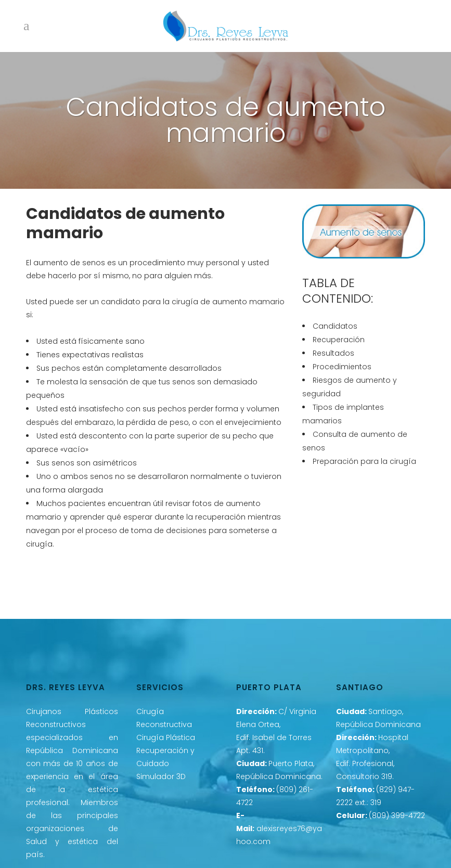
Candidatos (335, 326)
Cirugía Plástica (166, 737)
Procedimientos (342, 367)
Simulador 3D (161, 776)
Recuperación (339, 340)
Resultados (333, 353)
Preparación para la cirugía (364, 461)
